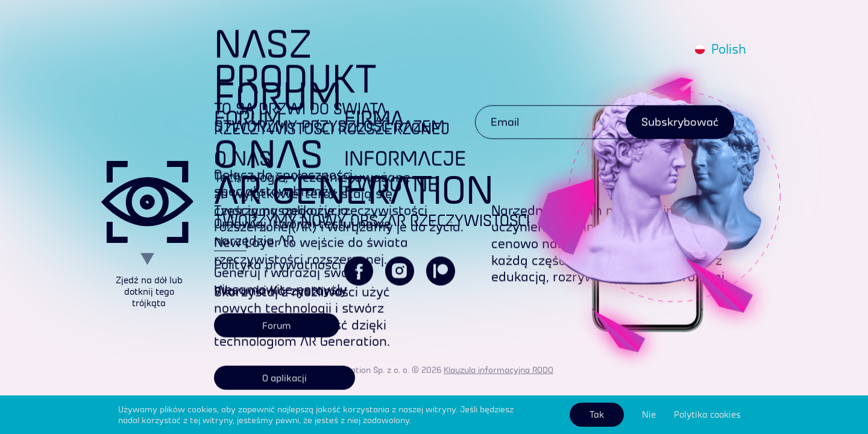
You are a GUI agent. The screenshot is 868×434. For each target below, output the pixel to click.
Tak (597, 414)
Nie (649, 414)
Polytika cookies (707, 414)
